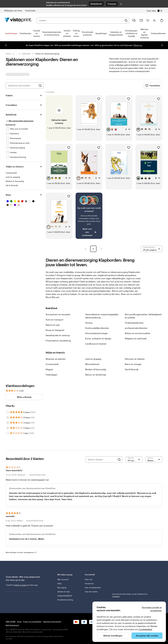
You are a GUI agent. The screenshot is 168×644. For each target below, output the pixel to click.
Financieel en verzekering (58, 341)
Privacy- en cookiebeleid (32, 621)
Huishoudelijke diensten (97, 328)
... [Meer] (16, 54)
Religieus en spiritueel (136, 338)
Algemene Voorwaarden (52, 621)
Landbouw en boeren (96, 344)
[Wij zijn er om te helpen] (134, 20)
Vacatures (89, 583)
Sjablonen (26, 54)
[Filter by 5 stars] (8, 412)
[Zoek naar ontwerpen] (40, 86)
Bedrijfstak (11, 115)
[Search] (119, 459)
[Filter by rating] (134, 459)
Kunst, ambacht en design (98, 338)
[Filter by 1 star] (8, 433)
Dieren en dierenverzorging (47, 54)
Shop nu (138, 45)
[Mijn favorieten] (148, 20)
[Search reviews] (102, 459)
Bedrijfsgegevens (12, 625)
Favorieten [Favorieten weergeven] (153, 86)
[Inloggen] (154, 20)
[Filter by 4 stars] (8, 417)
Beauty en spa (53, 325)
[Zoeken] (126, 20)
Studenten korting (65, 600)
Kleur (8, 195)
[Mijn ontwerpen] (141, 20)
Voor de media (91, 592)
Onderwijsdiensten (134, 323)
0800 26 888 (11, 621)
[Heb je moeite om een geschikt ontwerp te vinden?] (89, 216)
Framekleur (11, 105)
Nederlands (96, 4)
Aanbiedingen (11, 33)
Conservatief (52, 364)
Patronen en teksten (135, 359)
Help (59, 583)
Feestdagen (52, 375)
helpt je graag (21, 585)
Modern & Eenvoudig (96, 369)
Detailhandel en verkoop (58, 335)
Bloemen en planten (56, 359)
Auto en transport (55, 320)
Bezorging (62, 587)
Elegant (49, 369)
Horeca (89, 323)
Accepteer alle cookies (147, 636)
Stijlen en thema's (15, 166)
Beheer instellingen (113, 636)
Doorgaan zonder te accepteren (152, 609)
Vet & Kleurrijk (132, 369)
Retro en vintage (133, 364)
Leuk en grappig (93, 359)
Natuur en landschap (96, 375)
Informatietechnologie (96, 333)
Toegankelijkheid (65, 596)
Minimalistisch (92, 364)
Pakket (9, 95)
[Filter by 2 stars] (8, 428)
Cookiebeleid (145, 629)
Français (112, 4)
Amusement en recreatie (58, 314)
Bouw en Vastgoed (55, 330)
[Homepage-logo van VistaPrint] (18, 20)
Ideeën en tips (64, 592)
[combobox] (81, 20)
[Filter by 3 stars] (8, 423)
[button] (85, 249)
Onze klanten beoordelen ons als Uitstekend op (130, 595)
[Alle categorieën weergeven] (20, 121)
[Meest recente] (154, 459)
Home (8, 54)
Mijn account (63, 579)
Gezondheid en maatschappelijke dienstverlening (102, 316)
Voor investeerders (93, 587)
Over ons (89, 579)
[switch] (155, 11)
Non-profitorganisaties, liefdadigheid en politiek (143, 316)
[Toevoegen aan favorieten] (99, 99)
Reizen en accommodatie (137, 333)
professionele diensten (136, 328)
